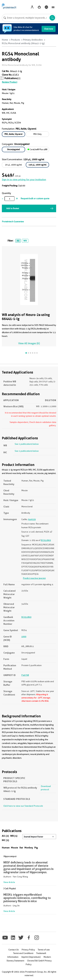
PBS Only (38, 134)
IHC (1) (5, 840)
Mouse (15, 848)
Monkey (29, 848)
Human (6, 848)
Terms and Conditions (23, 953)
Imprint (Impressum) (31, 957)
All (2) (5, 836)
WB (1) (14, 836)
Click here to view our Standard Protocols (23, 806)
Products (16, 40)
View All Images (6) (29, 343)
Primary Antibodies (33, 40)
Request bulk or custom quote (35, 198)
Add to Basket (13, 208)
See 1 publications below (27, 444)
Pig (36, 848)
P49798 (25, 675)
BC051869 (46, 540)
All (18, 241)
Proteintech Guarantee (13, 222)
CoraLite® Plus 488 (37, 149)
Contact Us (13, 950)
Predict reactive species (34, 578)
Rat (21, 848)
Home (5, 40)
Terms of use (44, 950)
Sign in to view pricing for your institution (24, 180)
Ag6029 (32, 519)
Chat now (49, 29)
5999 (24, 637)
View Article (9, 882)
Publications (11, 78)
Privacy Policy (28, 950)
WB (25, 241)
